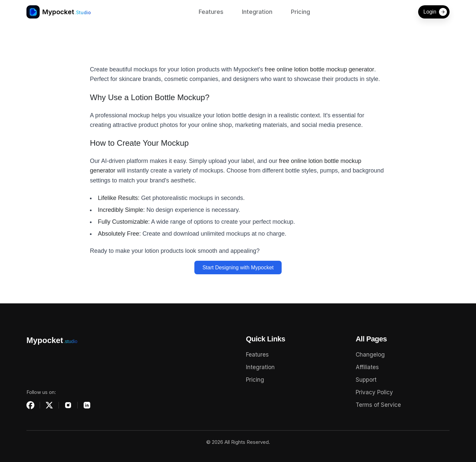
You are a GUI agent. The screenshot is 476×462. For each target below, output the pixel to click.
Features (211, 12)
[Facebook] (30, 405)
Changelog (370, 355)
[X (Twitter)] (49, 405)
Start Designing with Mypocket (238, 268)
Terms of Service (378, 405)
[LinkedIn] (87, 405)
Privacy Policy (374, 392)
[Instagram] (68, 405)
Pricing (300, 12)
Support (366, 380)
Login (435, 12)
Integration (257, 12)
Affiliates (367, 367)
